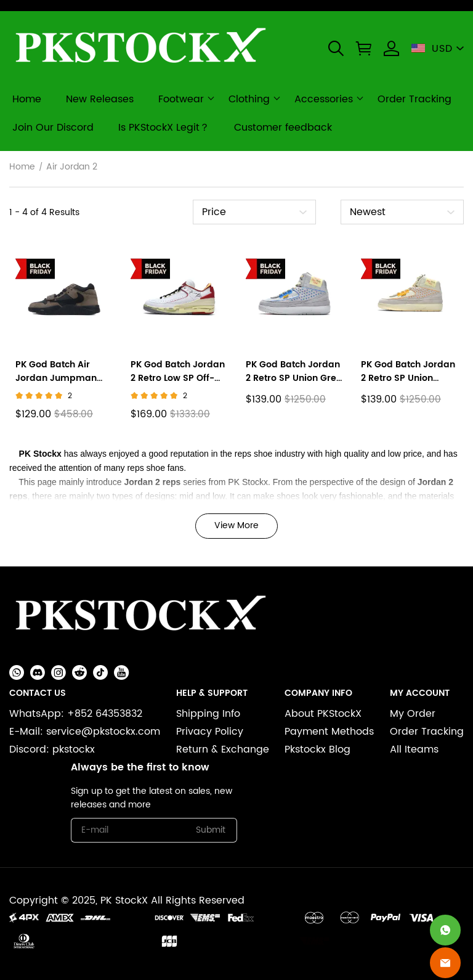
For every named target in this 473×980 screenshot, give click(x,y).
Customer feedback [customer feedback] (283, 128)
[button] (336, 48)
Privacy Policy (210, 732)
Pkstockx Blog (317, 749)
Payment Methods (329, 732)
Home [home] (27, 99)
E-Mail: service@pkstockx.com (85, 732)
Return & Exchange (223, 749)
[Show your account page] (391, 48)
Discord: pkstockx (52, 749)
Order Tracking (427, 732)
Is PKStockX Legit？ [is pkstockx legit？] (164, 128)
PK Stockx (40, 454)
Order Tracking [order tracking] (414, 99)
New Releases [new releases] (100, 99)
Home (22, 167)
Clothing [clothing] (249, 99)
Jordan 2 (142, 482)
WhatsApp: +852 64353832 (76, 714)
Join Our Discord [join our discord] (53, 128)
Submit (211, 830)
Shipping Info (208, 714)
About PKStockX (323, 714)
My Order (413, 714)
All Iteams (414, 749)
